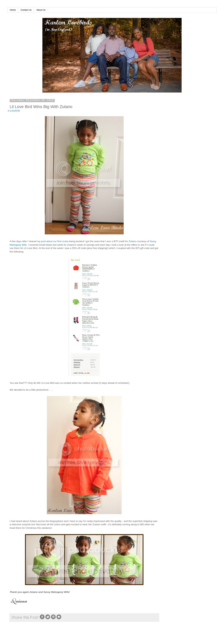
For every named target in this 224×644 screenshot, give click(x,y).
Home (13, 10)
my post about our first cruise (53, 241)
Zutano (132, 241)
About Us (41, 10)
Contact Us (26, 10)
